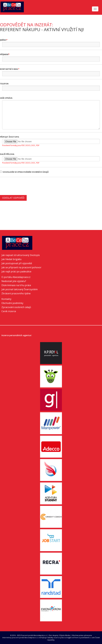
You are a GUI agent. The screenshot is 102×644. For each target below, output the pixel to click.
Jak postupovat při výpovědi (17, 263)
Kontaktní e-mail (9, 69)
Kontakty (6, 299)
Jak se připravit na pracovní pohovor (21, 267)
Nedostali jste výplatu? (14, 281)
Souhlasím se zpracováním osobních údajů (24, 172)
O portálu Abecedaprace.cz (16, 277)
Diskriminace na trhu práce (16, 285)
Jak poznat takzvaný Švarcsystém (20, 289)
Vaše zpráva (6, 98)
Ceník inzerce (9, 311)
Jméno (3, 40)
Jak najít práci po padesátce (16, 271)
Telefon (4, 84)
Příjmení (4, 54)
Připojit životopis (10, 137)
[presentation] (22, 186)
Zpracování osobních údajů (16, 307)
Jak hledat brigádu (11, 259)
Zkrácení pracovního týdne (16, 293)
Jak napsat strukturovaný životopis (21, 255)
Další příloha (7, 154)
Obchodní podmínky (12, 303)
